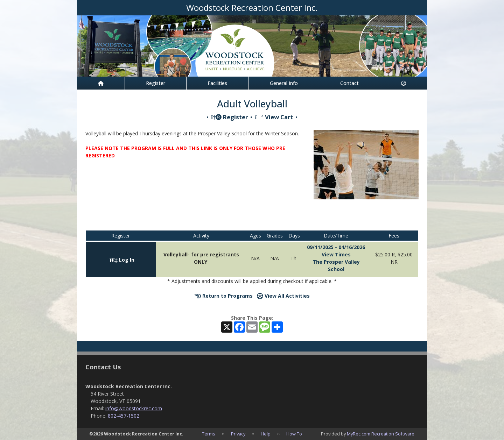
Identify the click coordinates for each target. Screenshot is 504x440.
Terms (209, 434)
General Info (284, 83)
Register (156, 83)
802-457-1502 (124, 416)
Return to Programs (224, 296)
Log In (122, 260)
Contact (349, 83)
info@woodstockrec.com (134, 408)
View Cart (274, 117)
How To (294, 434)
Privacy (238, 434)
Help (266, 434)
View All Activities (283, 296)
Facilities (217, 83)
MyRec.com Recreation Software (381, 434)
